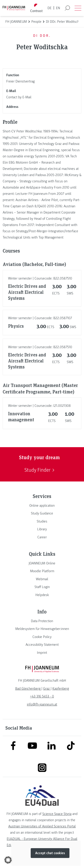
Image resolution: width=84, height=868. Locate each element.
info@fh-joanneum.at (42, 704)
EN (58, 8)
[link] (42, 506)
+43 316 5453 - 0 (42, 696)
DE (50, 8)
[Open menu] (78, 8)
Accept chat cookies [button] (50, 853)
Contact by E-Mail (19, 97)
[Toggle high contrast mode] (36, 8)
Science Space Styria (57, 814)
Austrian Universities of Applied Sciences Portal (42, 826)
